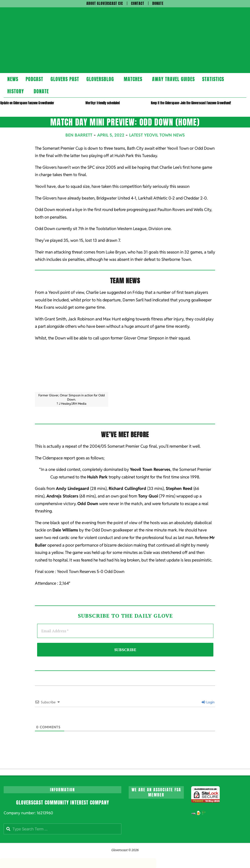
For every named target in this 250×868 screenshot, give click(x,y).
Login (208, 702)
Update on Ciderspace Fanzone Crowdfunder (27, 103)
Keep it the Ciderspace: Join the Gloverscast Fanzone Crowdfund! (191, 103)
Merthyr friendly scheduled (103, 103)
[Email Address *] (125, 631)
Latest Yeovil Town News (157, 135)
